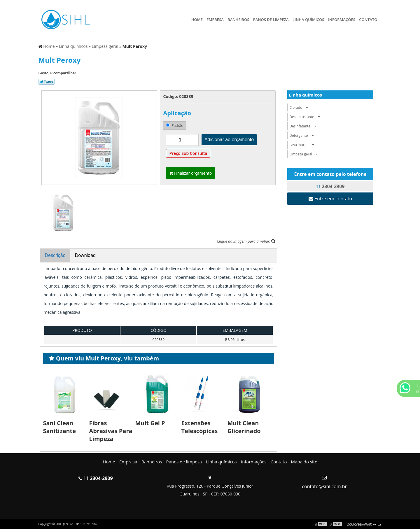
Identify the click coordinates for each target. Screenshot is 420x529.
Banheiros (238, 20)
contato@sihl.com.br (324, 486)
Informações (342, 20)
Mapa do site (304, 462)
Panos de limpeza (271, 20)
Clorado (300, 107)
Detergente (303, 135)
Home (197, 20)
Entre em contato (330, 199)
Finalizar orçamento (190, 173)
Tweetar (47, 82)
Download (85, 255)
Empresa (215, 20)
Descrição (55, 255)
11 (330, 186)
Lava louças (303, 145)
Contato (368, 20)
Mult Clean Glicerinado (244, 427)
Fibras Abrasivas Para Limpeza (111, 431)
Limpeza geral (305, 154)
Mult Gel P (150, 423)
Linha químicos (308, 20)
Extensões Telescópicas (200, 427)
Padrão (175, 126)
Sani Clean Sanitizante (60, 427)
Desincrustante (306, 117)
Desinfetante (304, 126)
